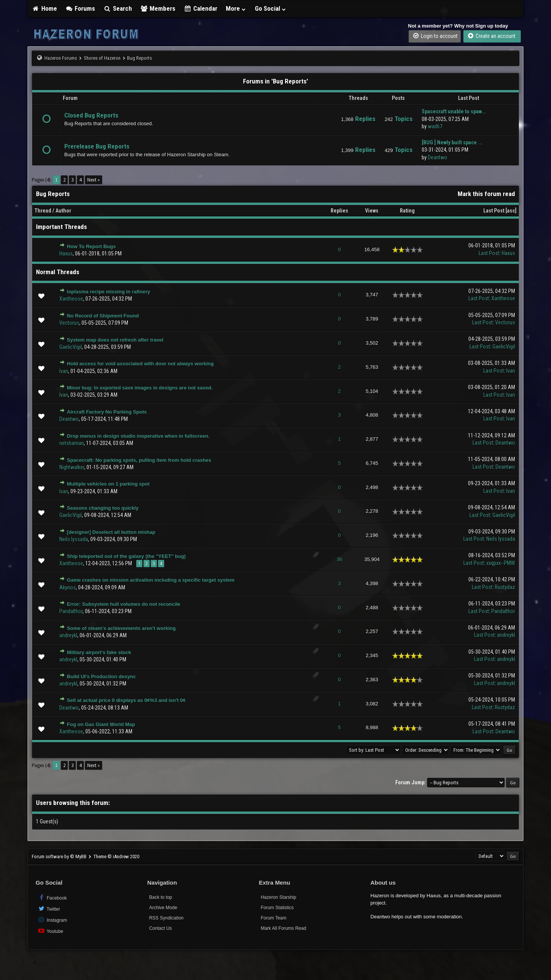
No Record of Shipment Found (103, 316)
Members (158, 8)
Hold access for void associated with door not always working (140, 364)
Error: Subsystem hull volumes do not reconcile (124, 604)
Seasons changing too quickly (103, 508)
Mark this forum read (486, 194)
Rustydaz (505, 587)
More (236, 8)
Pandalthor (71, 611)
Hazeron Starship (278, 897)
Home (44, 8)
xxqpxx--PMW (501, 563)
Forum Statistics (277, 908)
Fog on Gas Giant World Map (101, 724)
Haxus (66, 254)
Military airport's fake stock (99, 652)
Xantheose (71, 299)
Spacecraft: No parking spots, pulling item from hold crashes (139, 460)
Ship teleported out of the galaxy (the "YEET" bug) (126, 556)
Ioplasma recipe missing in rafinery (108, 292)
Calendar (201, 8)
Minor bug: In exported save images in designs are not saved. (140, 388)
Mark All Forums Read (283, 928)
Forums (80, 8)
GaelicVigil (71, 347)
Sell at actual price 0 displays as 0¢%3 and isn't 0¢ (126, 700)
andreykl (68, 635)
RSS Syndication (166, 918)
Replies (339, 211)
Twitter (49, 909)
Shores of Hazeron (102, 58)
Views (372, 211)
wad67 (435, 126)
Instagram (52, 920)
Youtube (50, 931)
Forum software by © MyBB (60, 856)
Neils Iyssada (74, 539)
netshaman (72, 443)
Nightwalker (72, 467)
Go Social (271, 8)
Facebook (52, 897)
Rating (407, 211)
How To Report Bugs (91, 246)
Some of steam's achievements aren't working (121, 628)
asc (511, 211)
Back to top (161, 897)
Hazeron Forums (61, 58)
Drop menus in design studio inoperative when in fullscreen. (138, 436)
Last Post (494, 211)
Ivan (64, 371)
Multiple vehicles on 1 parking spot (108, 484)
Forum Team (273, 918)
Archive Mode (163, 908)
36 (339, 559)
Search (118, 8)
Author (63, 211)
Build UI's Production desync (101, 677)
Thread (43, 211)
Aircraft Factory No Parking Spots (107, 412)
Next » (94, 180)
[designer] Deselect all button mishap (111, 532)
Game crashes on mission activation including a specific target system (151, 580)
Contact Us (161, 928)
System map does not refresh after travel (115, 340)
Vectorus (69, 323)
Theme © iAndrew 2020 (116, 856)
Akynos (68, 587)
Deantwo (438, 157)
